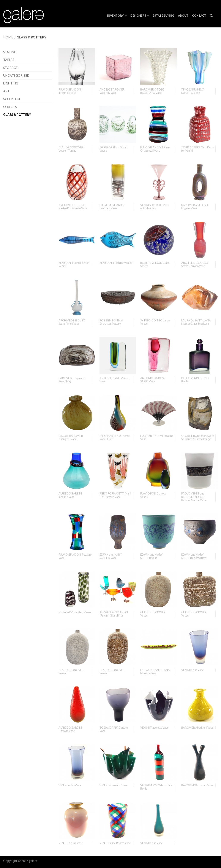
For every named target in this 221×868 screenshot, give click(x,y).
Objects (10, 107)
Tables (9, 60)
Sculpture (12, 99)
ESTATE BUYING (163, 16)
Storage (10, 68)
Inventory (115, 16)
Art (6, 91)
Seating (10, 52)
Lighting (11, 83)
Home (8, 37)
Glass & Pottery (17, 115)
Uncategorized (16, 76)
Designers (138, 16)
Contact (199, 16)
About (183, 16)
